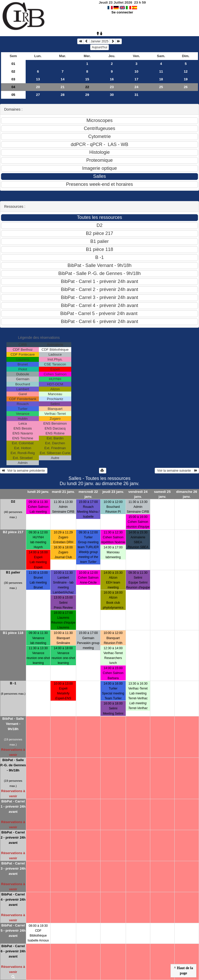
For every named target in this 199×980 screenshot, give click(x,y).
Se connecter (122, 12)
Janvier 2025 (100, 41)
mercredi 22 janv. (88, 494)
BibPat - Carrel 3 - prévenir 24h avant (13, 868)
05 (13, 95)
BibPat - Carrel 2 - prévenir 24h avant (13, 837)
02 (13, 71)
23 (112, 87)
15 (87, 79)
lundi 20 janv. (38, 492)
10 (136, 71)
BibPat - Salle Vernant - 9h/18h (13, 724)
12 (186, 71)
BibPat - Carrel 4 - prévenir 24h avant (13, 899)
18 (161, 79)
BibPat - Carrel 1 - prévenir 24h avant (13, 806)
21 (63, 87)
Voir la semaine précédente (24, 471)
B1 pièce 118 (13, 633)
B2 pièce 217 (13, 532)
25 (161, 87)
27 (38, 95)
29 (87, 95)
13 (38, 79)
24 (136, 87)
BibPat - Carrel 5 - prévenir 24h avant (13, 931)
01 (13, 64)
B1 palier (13, 572)
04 (13, 87)
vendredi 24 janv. (138, 494)
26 (186, 87)
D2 (13, 502)
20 (38, 87)
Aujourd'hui (99, 47)
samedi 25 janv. (162, 494)
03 (13, 79)
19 (186, 79)
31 (136, 95)
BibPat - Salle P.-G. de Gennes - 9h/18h (13, 765)
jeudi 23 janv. (113, 492)
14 (63, 79)
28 (63, 95)
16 (112, 79)
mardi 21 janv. (63, 492)
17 (136, 79)
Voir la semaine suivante (177, 471)
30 (112, 95)
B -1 (13, 683)
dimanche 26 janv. (187, 494)
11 (161, 71)
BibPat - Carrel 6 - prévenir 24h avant (13, 951)
